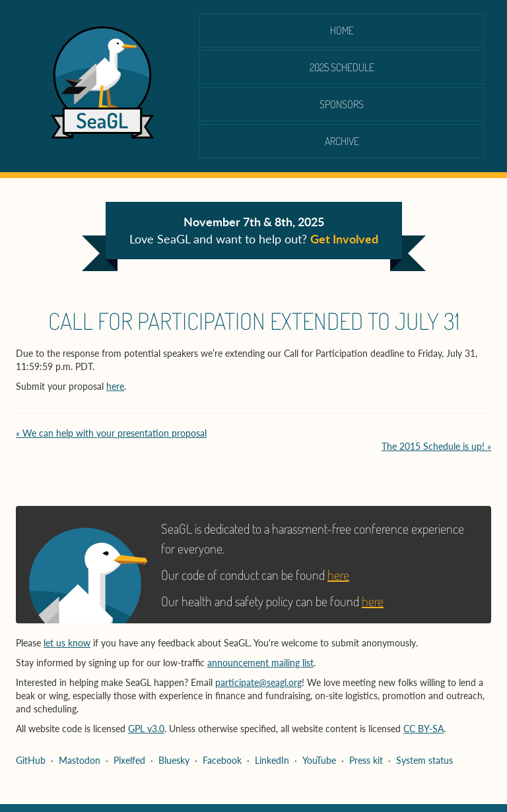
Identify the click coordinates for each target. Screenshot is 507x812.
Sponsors (342, 104)
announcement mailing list (260, 663)
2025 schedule (342, 67)
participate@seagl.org (258, 682)
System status (424, 760)
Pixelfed (129, 760)
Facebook (222, 760)
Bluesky (174, 760)
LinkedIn (272, 760)
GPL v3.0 (146, 729)
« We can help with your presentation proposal (111, 433)
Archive (342, 141)
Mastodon (80, 760)
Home (342, 30)
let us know (67, 643)
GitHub (31, 760)
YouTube (319, 760)
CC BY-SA (423, 729)
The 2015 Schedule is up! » (436, 446)
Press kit (366, 760)
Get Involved (344, 239)
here (115, 386)
